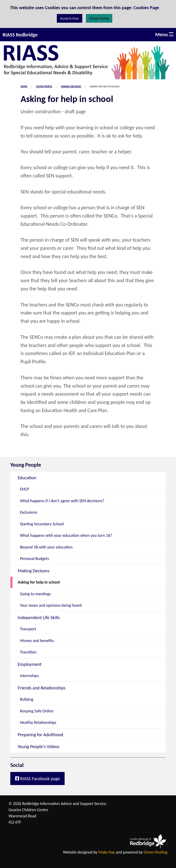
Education (27, 478)
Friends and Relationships (42, 688)
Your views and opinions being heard (51, 605)
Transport (28, 629)
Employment (30, 664)
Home (24, 87)
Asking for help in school (39, 582)
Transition (28, 652)
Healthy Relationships (38, 722)
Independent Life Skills (39, 617)
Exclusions (29, 512)
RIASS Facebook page (37, 779)
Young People (44, 87)
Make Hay (107, 852)
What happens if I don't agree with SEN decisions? (62, 501)
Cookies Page (146, 8)
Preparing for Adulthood (40, 735)
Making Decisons (71, 87)
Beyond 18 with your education (46, 547)
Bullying (27, 699)
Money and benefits (37, 641)
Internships (29, 676)
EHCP (24, 489)
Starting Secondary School (42, 524)
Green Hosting (156, 852)
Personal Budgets (34, 559)
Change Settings (99, 18)
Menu (164, 34)
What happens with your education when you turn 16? (66, 535)
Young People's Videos (38, 747)
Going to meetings (35, 594)
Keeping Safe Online (37, 711)
